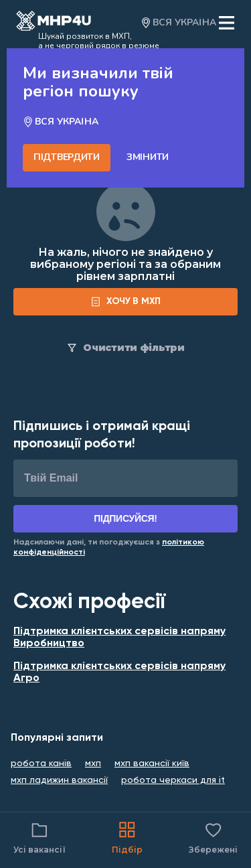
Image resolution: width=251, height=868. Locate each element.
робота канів (41, 764)
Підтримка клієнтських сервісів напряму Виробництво (119, 638)
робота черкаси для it (173, 780)
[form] (125, 302)
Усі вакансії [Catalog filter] (39, 837)
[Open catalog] (54, 23)
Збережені (213, 837)
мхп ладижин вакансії (59, 780)
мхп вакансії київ (152, 764)
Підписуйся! (125, 518)
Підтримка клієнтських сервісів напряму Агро (119, 672)
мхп (93, 764)
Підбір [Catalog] (127, 837)
